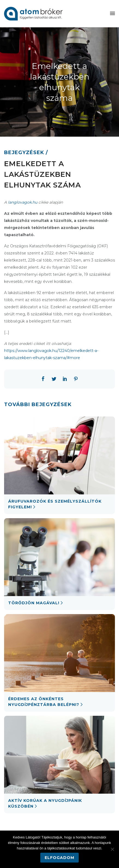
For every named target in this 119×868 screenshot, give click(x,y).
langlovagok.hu (23, 202)
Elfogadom (59, 858)
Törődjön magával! (34, 603)
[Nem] (112, 849)
